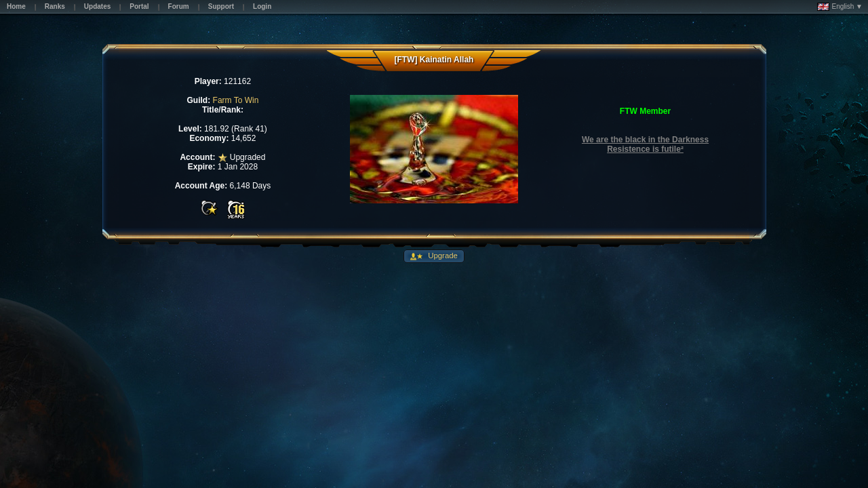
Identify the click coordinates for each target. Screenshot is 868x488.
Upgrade (442, 256)
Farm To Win (236, 100)
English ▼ (840, 7)
